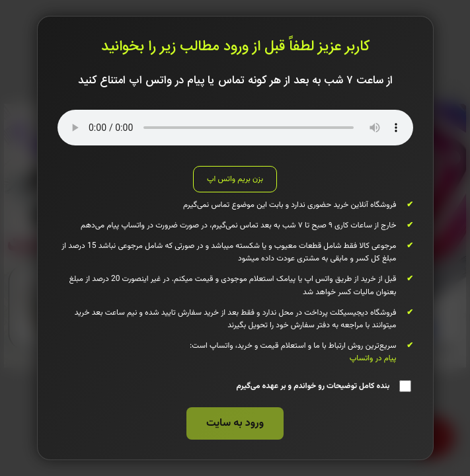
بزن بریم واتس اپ (235, 179)
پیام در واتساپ (373, 358)
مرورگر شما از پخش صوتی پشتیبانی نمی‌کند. (235, 128)
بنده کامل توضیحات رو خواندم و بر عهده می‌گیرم (323, 386)
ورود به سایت (235, 423)
